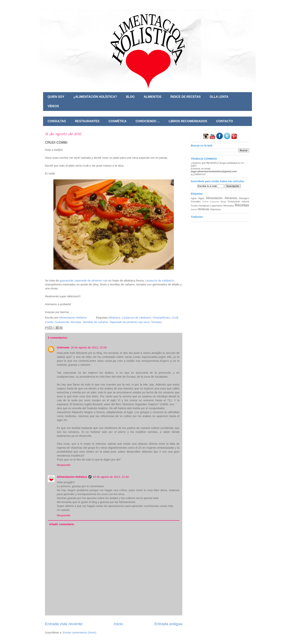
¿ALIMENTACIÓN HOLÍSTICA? (95, 97)
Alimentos (231, 198)
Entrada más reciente (64, 624)
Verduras (203, 209)
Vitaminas (216, 209)
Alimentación (214, 198)
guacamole (67, 280)
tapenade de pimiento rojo (91, 280)
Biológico (244, 198)
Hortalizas (204, 206)
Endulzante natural (238, 201)
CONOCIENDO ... (148, 121)
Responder (64, 465)
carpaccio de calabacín (160, 280)
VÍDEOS (53, 106)
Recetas (76, 322)
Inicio (118, 624)
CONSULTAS (57, 121)
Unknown (63, 347)
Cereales (196, 201)
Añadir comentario (62, 524)
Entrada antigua (168, 624)
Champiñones (161, 317)
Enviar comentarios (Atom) (80, 632)
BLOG (130, 97)
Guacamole (62, 322)
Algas (201, 198)
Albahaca (114, 317)
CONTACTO (225, 121)
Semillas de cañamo (95, 322)
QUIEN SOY (56, 97)
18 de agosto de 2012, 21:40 (111, 477)
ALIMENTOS (153, 97)
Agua (194, 198)
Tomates (156, 322)
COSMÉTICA (118, 121)
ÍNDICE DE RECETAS (186, 97)
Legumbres (216, 206)
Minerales (229, 206)
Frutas (194, 206)
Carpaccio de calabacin (136, 317)
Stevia (194, 209)
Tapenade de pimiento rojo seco (130, 322)
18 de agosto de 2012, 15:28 (89, 347)
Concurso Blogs (218, 201)
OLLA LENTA (219, 97)
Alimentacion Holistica (72, 477)
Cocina (205, 202)
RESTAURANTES (87, 121)
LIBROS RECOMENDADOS (188, 121)
